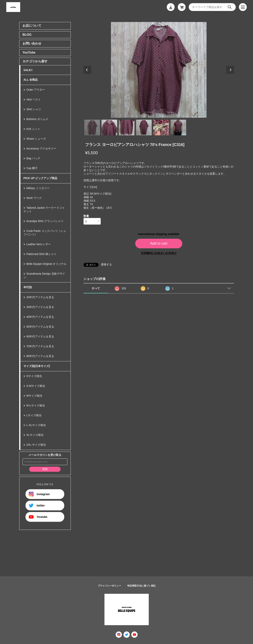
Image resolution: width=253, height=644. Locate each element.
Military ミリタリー (38, 188)
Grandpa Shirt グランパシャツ (45, 221)
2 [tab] (109, 128)
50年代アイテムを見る (40, 327)
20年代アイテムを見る (40, 297)
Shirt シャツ (34, 109)
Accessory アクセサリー (41, 148)
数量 (86, 216)
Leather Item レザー (39, 244)
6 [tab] (178, 128)
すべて (96, 288)
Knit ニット (33, 129)
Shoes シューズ (36, 139)
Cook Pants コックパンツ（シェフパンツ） (45, 233)
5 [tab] (161, 128)
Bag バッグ (33, 158)
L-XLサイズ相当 (36, 425)
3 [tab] (127, 128)
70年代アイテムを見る (40, 346)
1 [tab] (92, 128)
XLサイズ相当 (35, 435)
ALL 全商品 (31, 80)
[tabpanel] (159, 70)
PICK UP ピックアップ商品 (40, 178)
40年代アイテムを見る (40, 317)
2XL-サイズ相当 (36, 445)
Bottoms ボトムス (37, 119)
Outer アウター (36, 90)
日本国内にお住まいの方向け (159, 253)
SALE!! (28, 70)
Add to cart (159, 243)
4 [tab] (144, 128)
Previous (87, 70)
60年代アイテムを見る (40, 336)
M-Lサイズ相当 (36, 405)
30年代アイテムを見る (40, 307)
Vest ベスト (34, 99)
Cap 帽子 (32, 168)
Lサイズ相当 (34, 415)
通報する (106, 264)
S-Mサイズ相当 (36, 386)
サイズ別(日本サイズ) (37, 366)
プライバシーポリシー (109, 586)
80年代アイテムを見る (40, 356)
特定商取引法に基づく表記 (141, 586)
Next (230, 70)
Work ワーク (34, 198)
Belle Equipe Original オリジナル (47, 264)
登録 (45, 469)
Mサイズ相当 (34, 396)
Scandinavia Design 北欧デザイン (44, 275)
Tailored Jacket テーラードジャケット (44, 210)
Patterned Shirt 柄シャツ (41, 254)
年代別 (28, 287)
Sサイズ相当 (34, 376)
